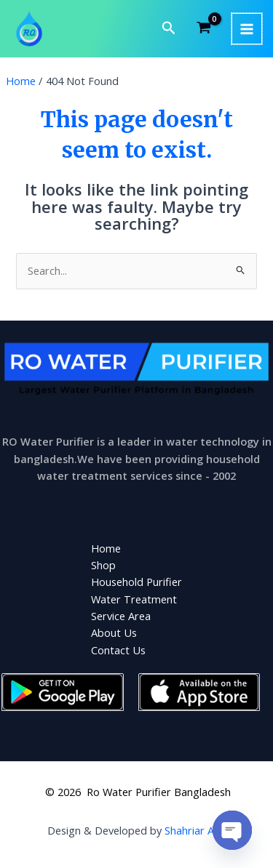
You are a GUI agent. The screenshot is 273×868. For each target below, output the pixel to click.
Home (106, 548)
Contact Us (118, 650)
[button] (169, 29)
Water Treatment (134, 599)
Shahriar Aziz (195, 830)
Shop (103, 565)
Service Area (121, 616)
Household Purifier (136, 582)
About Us (114, 632)
